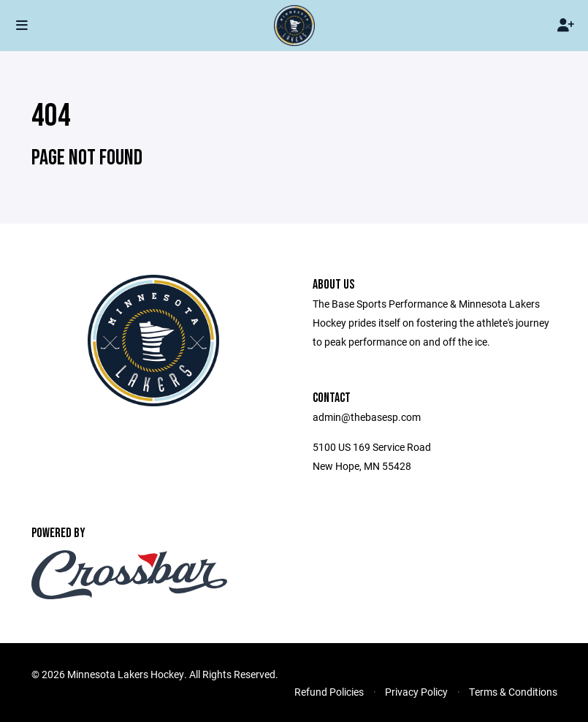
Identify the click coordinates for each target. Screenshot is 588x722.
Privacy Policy (416, 692)
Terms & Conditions (513, 692)
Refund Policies (329, 692)
